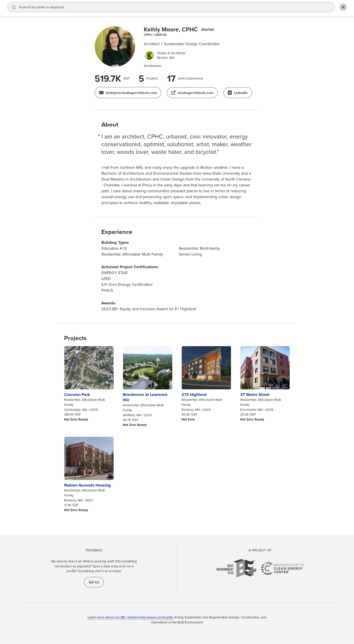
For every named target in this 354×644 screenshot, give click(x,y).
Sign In (290, 9)
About (270, 9)
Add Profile (318, 9)
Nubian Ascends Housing (87, 485)
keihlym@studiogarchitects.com (131, 93)
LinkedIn (241, 93)
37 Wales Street (255, 395)
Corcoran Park (77, 395)
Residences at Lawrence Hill (145, 397)
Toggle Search (341, 8)
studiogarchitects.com (196, 93)
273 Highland (194, 395)
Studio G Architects (171, 53)
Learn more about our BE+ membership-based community (130, 617)
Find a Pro (218, 9)
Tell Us (94, 582)
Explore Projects (245, 9)
